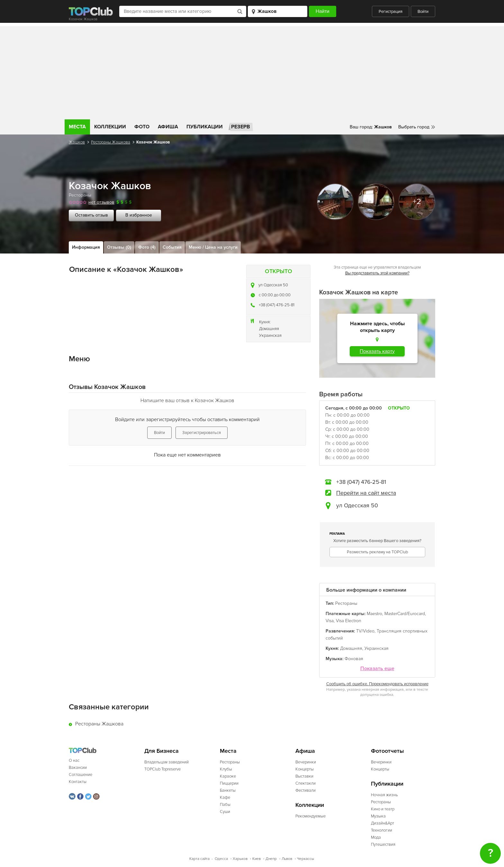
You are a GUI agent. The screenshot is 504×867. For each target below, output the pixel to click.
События (172, 247)
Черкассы (306, 859)
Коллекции (110, 127)
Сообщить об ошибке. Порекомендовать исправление (377, 684)
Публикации (205, 127)
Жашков (77, 142)
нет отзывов (101, 202)
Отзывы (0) (119, 247)
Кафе (225, 798)
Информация (86, 247)
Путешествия (383, 844)
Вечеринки (306, 762)
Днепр (271, 859)
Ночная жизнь (384, 795)
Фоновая (354, 659)
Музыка (378, 816)
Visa (330, 621)
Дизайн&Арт (382, 823)
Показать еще (377, 669)
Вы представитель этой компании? (377, 273)
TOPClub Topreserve (162, 769)
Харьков (240, 859)
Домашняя (269, 329)
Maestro (374, 614)
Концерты (305, 769)
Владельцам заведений (166, 762)
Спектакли (306, 783)
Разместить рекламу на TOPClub (377, 552)
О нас (74, 761)
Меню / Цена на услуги (213, 247)
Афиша (168, 127)
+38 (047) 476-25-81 (277, 305)
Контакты (78, 782)
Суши (225, 812)
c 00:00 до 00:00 (275, 295)
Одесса (221, 859)
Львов (287, 859)
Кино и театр (383, 809)
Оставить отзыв (91, 215)
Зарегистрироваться (202, 433)
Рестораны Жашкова (111, 142)
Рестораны (80, 195)
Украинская (270, 336)
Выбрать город (414, 127)
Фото (142, 127)
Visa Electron (349, 621)
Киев (256, 859)
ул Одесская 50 (273, 285)
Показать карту (377, 351)
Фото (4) (147, 247)
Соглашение (81, 775)
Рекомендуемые (310, 816)
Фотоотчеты (387, 751)
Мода (376, 837)
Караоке (228, 776)
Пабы (225, 805)
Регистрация (391, 12)
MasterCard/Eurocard (405, 614)
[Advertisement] (252, 71)
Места (77, 127)
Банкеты (228, 790)
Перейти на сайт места (366, 493)
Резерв (241, 127)
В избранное (139, 215)
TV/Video (365, 631)
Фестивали (306, 790)
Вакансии (78, 768)
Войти (423, 12)
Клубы (226, 769)
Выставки (304, 776)
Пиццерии (229, 783)
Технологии (382, 830)
